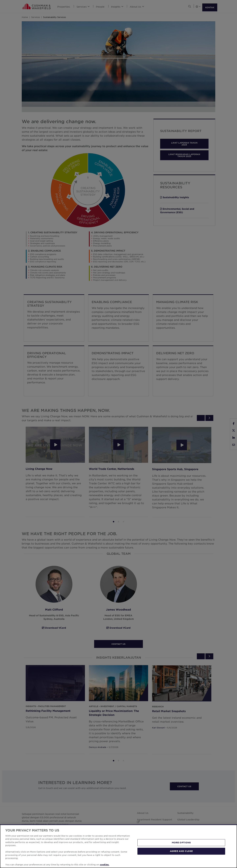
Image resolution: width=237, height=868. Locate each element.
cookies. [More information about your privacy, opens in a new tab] (105, 865)
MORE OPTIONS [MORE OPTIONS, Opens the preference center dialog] (181, 842)
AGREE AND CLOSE (181, 851)
